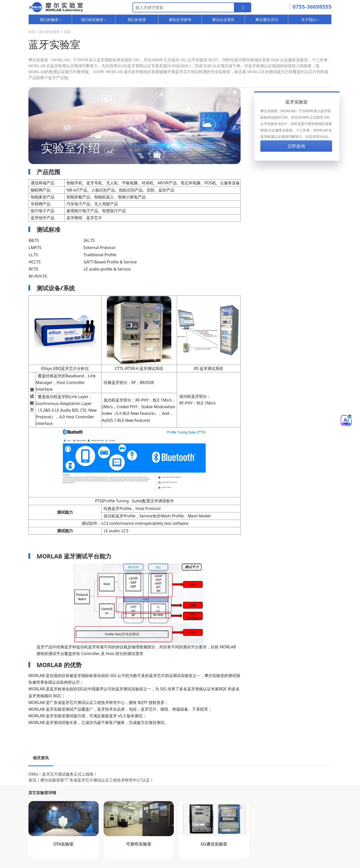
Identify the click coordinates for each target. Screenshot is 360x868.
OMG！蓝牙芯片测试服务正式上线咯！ (63, 774)
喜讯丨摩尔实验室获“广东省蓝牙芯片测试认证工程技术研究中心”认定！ (91, 780)
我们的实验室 (49, 32)
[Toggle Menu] (346, 420)
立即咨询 (296, 146)
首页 (32, 32)
